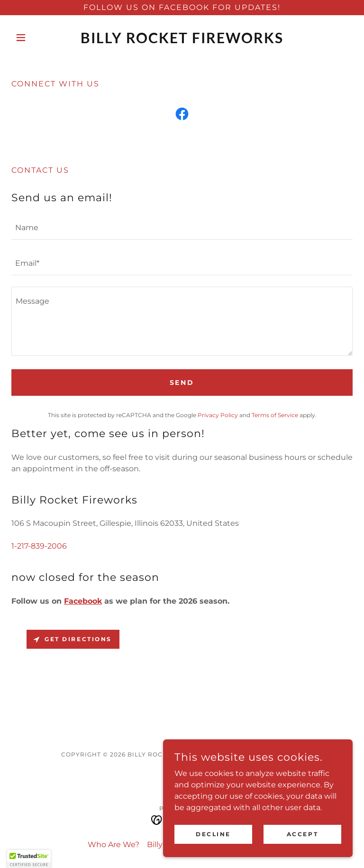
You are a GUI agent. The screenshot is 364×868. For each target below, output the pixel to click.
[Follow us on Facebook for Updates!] (182, 8)
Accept (302, 834)
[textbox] (182, 228)
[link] (182, 41)
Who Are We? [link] (114, 845)
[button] (37, 37)
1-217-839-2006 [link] (39, 546)
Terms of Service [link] (275, 415)
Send (182, 383)
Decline (213, 834)
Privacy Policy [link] (218, 415)
